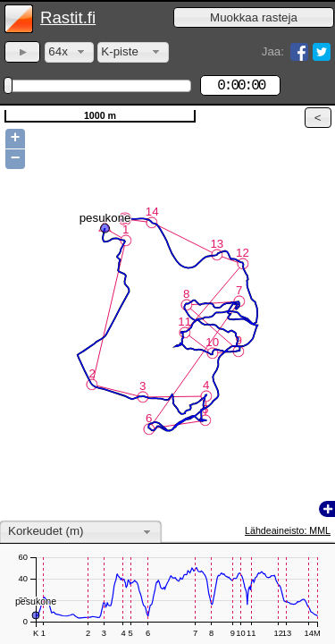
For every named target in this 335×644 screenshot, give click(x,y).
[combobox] (69, 52)
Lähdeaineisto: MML (288, 530)
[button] (254, 17)
